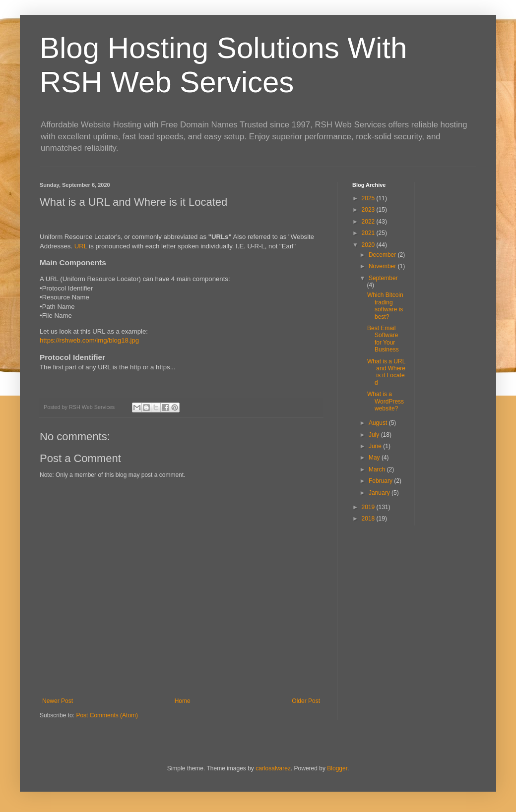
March (378, 469)
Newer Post (58, 701)
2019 (369, 507)
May (375, 458)
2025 (369, 198)
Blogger (337, 768)
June (376, 446)
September (383, 278)
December (383, 255)
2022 (369, 222)
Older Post (306, 701)
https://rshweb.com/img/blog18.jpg (89, 340)
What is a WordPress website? (386, 401)
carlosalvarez (273, 768)
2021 (369, 233)
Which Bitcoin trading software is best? (385, 306)
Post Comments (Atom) (107, 715)
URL (81, 246)
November (383, 266)
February (381, 481)
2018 (369, 519)
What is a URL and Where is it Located (386, 372)
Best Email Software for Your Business (383, 339)
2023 (369, 210)
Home (183, 701)
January (380, 493)
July (375, 435)
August (379, 423)
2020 (369, 245)
